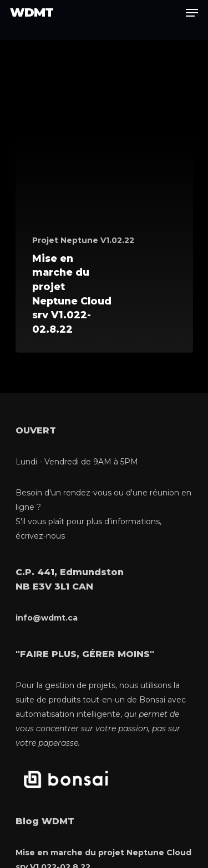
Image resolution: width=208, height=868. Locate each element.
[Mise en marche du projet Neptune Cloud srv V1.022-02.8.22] (104, 210)
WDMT (32, 13)
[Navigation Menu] (192, 13)
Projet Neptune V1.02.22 (83, 240)
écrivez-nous (40, 536)
